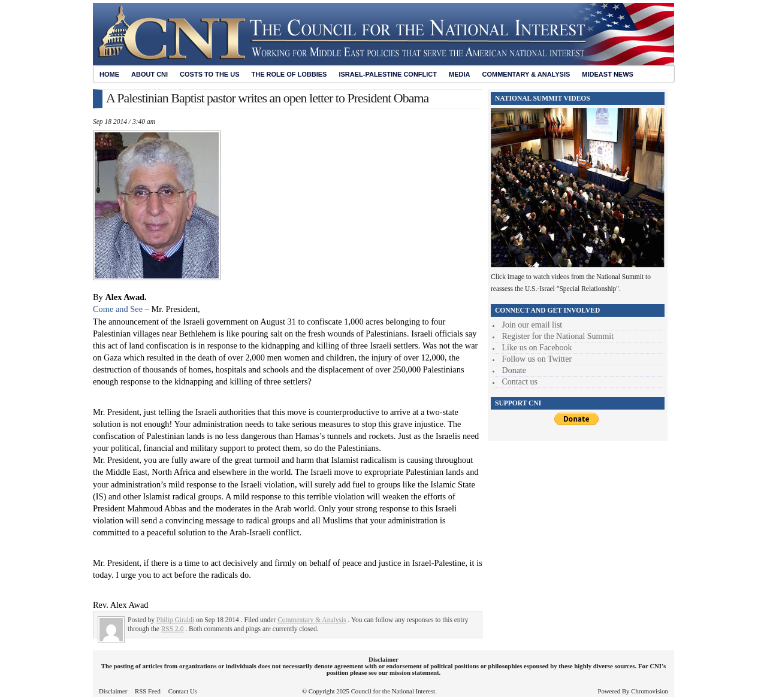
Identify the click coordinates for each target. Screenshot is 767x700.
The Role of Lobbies (289, 74)
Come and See (118, 309)
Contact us (520, 382)
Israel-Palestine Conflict (388, 74)
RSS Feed (148, 691)
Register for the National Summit (558, 336)
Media (459, 74)
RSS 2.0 (173, 629)
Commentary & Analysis (526, 74)
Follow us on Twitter (537, 359)
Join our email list (532, 325)
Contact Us (183, 691)
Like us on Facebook (537, 348)
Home (109, 74)
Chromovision (650, 691)
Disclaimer (113, 691)
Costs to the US (209, 74)
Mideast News (608, 74)
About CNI (150, 74)
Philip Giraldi (175, 620)
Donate (514, 370)
